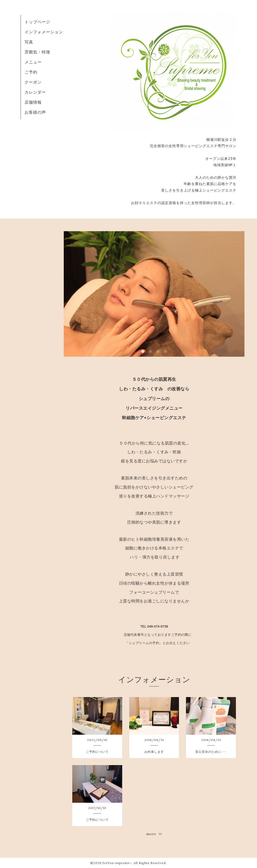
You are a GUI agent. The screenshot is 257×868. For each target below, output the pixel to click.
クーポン (33, 82)
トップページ (37, 22)
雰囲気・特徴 (37, 52)
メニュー (33, 62)
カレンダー (35, 92)
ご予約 (31, 72)
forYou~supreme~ (117, 863)
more (154, 834)
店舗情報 (33, 102)
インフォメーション (44, 32)
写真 (29, 42)
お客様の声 (35, 112)
